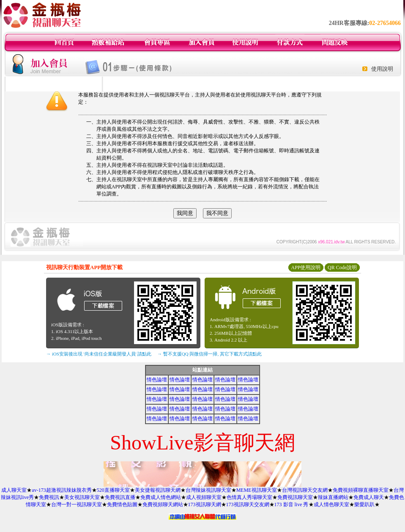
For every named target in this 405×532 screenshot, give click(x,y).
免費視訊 (49, 497)
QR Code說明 (342, 267)
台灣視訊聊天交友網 (305, 490)
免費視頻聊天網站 (163, 504)
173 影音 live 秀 (291, 504)
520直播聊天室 (113, 490)
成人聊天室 (14, 490)
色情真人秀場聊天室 (249, 497)
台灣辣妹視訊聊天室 (208, 490)
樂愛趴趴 (364, 504)
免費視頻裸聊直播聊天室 (361, 490)
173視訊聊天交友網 (248, 504)
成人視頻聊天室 (204, 497)
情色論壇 (157, 380)
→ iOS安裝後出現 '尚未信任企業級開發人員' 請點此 (99, 354)
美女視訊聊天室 (82, 497)
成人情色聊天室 (331, 504)
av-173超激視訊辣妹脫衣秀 (62, 490)
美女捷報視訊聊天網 (158, 490)
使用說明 (382, 69)
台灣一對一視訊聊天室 (77, 504)
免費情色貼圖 (122, 504)
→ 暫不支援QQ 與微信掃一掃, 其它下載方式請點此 (209, 354)
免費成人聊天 (369, 497)
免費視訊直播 (120, 497)
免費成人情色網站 (161, 497)
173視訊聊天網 (205, 504)
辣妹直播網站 (333, 497)
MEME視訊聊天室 (257, 490)
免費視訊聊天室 (295, 497)
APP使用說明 (306, 267)
